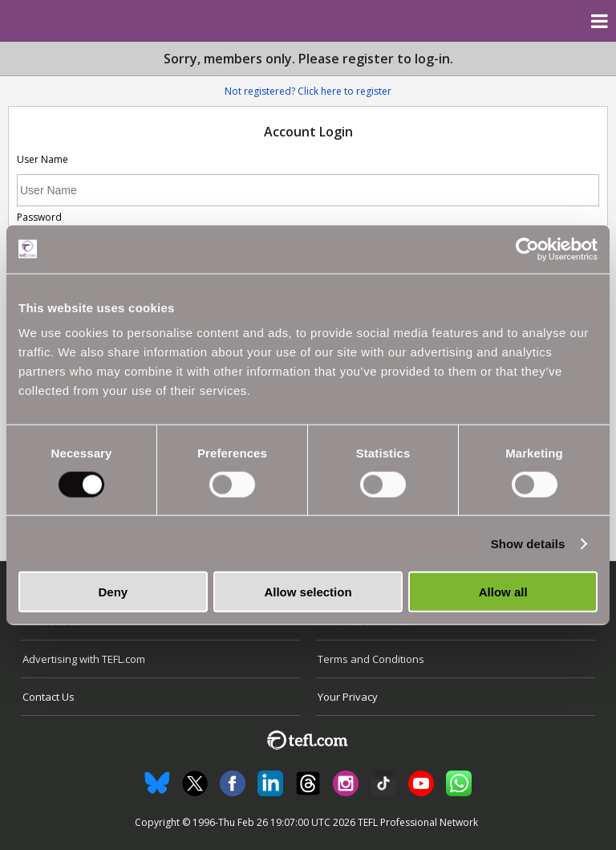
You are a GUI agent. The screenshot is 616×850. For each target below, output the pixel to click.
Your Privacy (348, 697)
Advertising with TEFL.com (84, 659)
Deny (113, 592)
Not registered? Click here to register (308, 91)
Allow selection (308, 592)
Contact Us (49, 697)
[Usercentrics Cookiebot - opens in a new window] (527, 249)
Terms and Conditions (371, 659)
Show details (528, 543)
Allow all (503, 592)
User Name (43, 159)
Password (39, 217)
